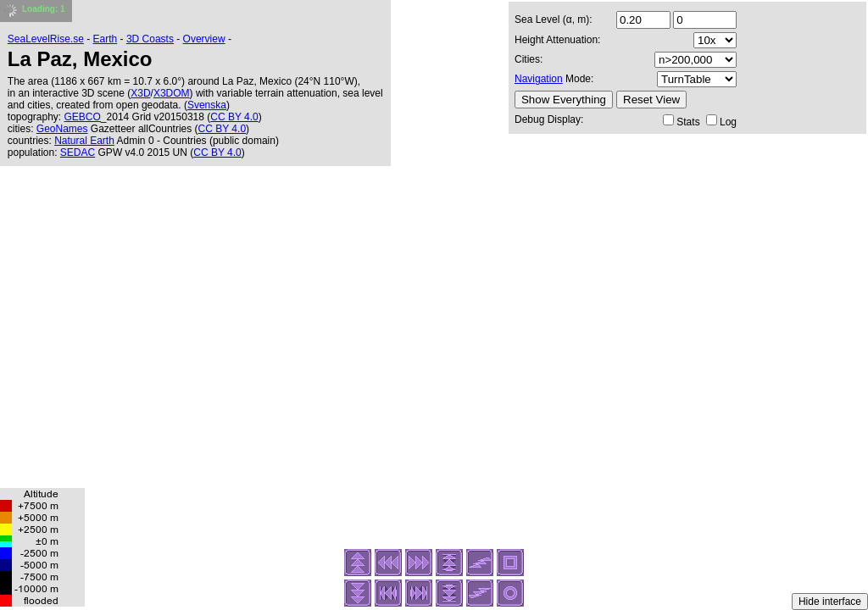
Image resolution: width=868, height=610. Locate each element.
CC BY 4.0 (234, 117)
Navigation (539, 79)
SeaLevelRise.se (46, 39)
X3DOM (172, 93)
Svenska (207, 105)
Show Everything (564, 100)
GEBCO (83, 117)
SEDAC (78, 152)
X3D (140, 93)
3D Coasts (150, 39)
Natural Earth (84, 141)
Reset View (651, 100)
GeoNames (62, 129)
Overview (204, 39)
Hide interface (830, 602)
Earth (106, 39)
